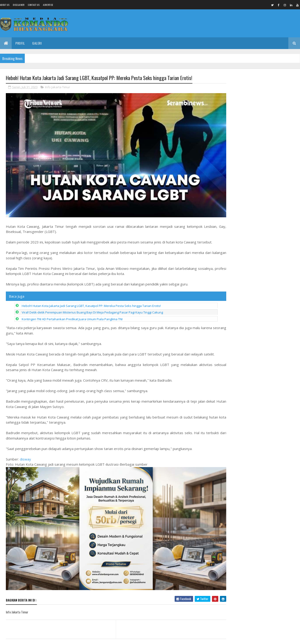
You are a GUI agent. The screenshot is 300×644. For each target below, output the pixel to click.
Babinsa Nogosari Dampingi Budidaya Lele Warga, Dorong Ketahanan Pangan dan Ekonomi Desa (261, 95)
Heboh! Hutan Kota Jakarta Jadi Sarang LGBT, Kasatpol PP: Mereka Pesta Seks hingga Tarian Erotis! (91, 301)
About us (5, 5)
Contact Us (34, 5)
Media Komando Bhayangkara (48, 638)
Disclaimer (19, 5)
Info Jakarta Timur (58, 87)
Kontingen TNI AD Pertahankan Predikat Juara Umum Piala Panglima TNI (72, 314)
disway (25, 454)
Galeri (37, 43)
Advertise (48, 5)
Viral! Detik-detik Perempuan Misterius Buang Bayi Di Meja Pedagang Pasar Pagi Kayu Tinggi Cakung (92, 308)
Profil (20, 43)
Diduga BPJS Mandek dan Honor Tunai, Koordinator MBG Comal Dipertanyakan (270, 424)
